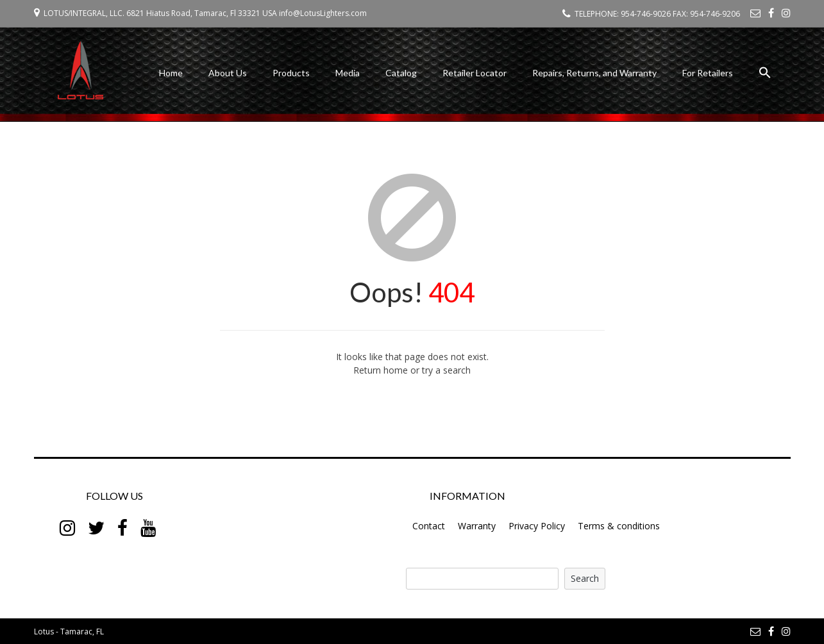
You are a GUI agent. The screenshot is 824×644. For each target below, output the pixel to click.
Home (171, 73)
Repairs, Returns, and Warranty (594, 73)
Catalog (401, 73)
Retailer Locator (475, 73)
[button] (765, 75)
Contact (429, 526)
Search (585, 578)
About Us (228, 73)
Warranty (477, 526)
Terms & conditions (619, 526)
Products (291, 73)
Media (348, 73)
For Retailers (708, 73)
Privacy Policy (537, 526)
